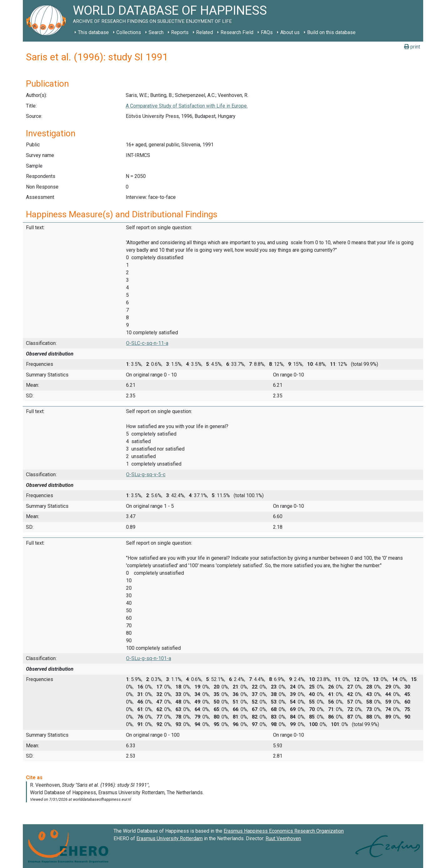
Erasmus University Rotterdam (170, 838)
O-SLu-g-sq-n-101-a (149, 658)
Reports (180, 32)
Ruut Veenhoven (283, 838)
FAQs (267, 32)
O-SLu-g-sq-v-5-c (146, 474)
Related (205, 32)
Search (156, 32)
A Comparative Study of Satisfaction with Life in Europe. (187, 106)
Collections (129, 32)
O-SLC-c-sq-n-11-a (147, 343)
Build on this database (331, 32)
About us (290, 32)
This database (93, 32)
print (412, 47)
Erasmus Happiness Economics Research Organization (284, 831)
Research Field (237, 32)
